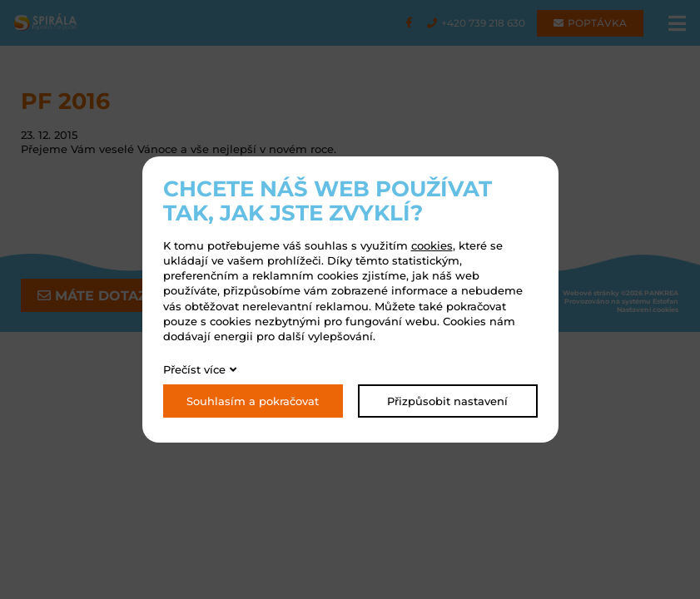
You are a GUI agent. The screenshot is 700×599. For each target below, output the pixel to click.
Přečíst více (194, 369)
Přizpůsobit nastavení (447, 401)
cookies (432, 245)
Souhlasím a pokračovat (253, 401)
